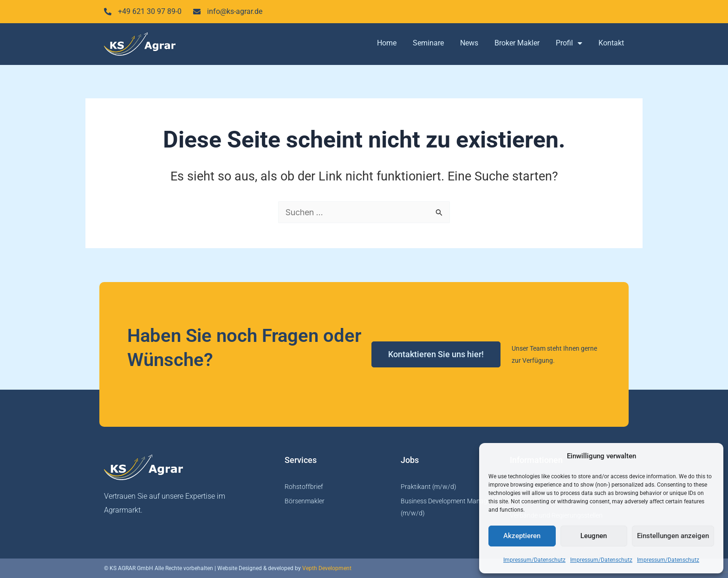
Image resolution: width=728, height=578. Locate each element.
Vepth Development (327, 568)
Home (387, 43)
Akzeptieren (522, 536)
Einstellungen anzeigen (673, 536)
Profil (569, 43)
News (469, 43)
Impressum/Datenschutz (534, 560)
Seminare (428, 43)
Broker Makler (517, 43)
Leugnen (594, 536)
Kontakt (611, 43)
